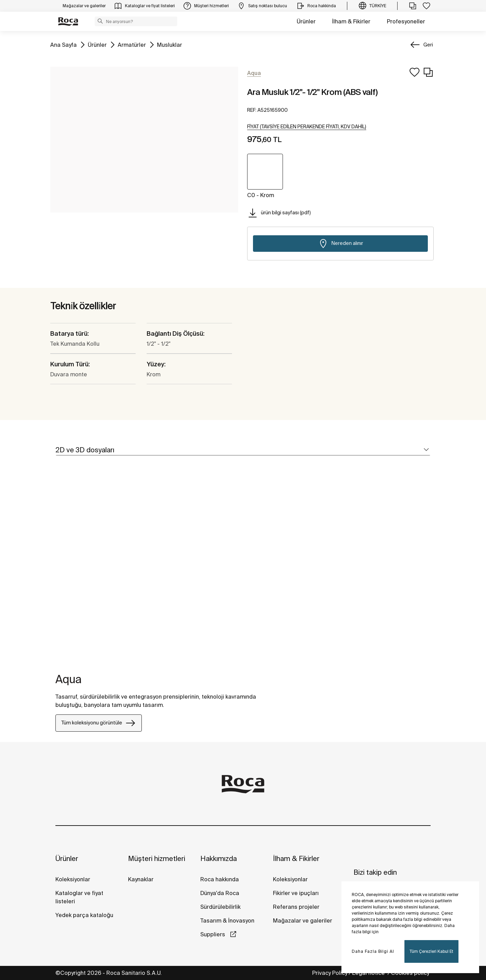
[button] (100, 21)
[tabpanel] (58, 568)
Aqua (68, 679)
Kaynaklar (141, 879)
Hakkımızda (219, 858)
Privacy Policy (330, 973)
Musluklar (170, 44)
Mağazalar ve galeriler (303, 920)
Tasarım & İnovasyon (227, 920)
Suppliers (213, 934)
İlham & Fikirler (351, 21)
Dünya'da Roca (220, 893)
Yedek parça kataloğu (84, 915)
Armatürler (132, 44)
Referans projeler (296, 907)
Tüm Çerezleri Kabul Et (431, 951)
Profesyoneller (406, 21)
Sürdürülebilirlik (220, 907)
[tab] (243, 450)
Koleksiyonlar (73, 879)
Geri (428, 45)
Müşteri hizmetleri (157, 858)
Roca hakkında (220, 879)
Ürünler (306, 21)
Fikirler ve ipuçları (296, 893)
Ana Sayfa (64, 44)
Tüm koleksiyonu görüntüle (99, 723)
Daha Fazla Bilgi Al (373, 951)
